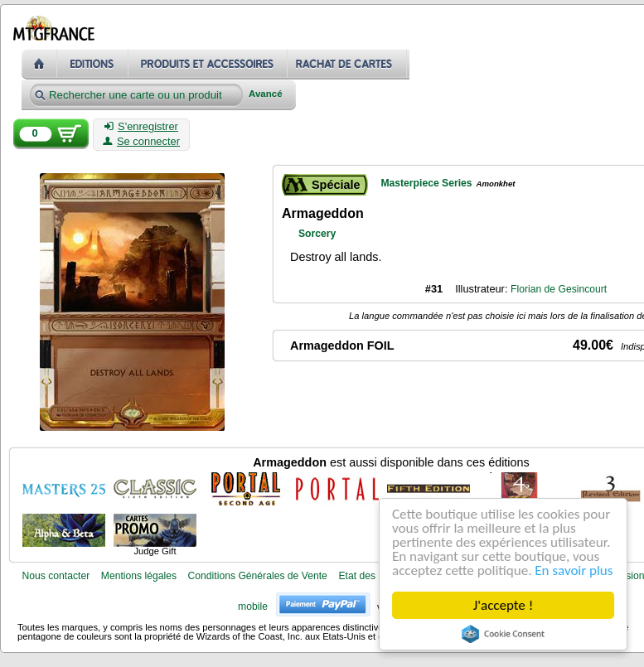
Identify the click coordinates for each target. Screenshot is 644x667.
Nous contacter (56, 576)
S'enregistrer (141, 127)
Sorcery (317, 234)
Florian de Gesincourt (559, 289)
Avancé (266, 94)
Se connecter (141, 142)
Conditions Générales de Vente (258, 576)
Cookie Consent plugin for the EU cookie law (503, 634)
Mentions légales (139, 576)
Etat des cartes (372, 576)
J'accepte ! (503, 605)
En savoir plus (574, 570)
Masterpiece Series (426, 183)
